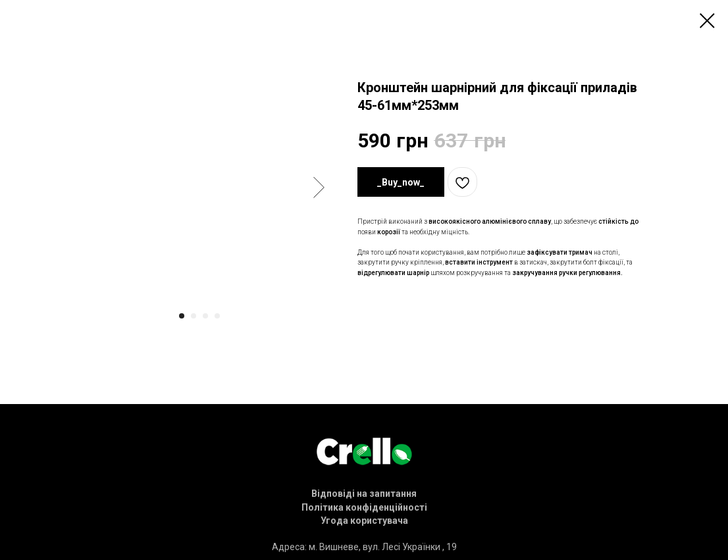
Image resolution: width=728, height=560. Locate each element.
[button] (364, 494)
